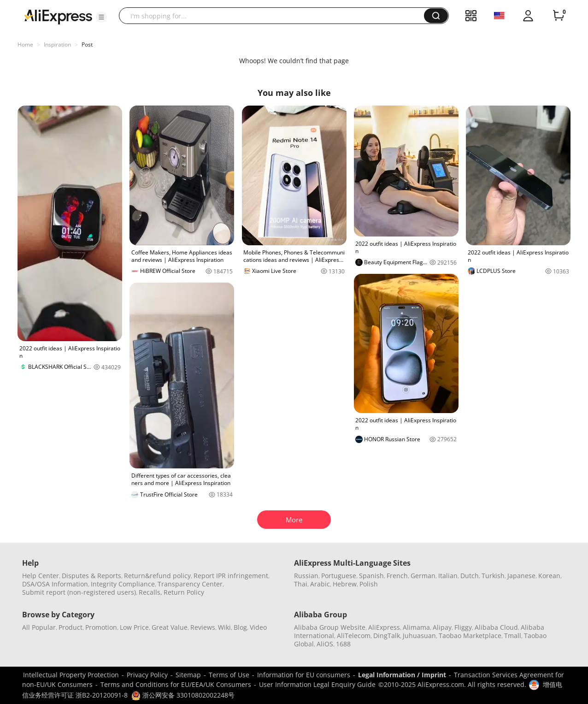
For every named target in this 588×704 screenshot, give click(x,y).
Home (25, 44)
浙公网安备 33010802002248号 (183, 695)
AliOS (325, 644)
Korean (549, 576)
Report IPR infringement (231, 576)
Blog (240, 627)
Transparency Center (190, 584)
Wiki (224, 627)
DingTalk (387, 636)
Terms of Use (229, 675)
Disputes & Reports (91, 576)
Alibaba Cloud (496, 627)
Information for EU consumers (304, 675)
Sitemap (188, 675)
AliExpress (384, 627)
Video (258, 627)
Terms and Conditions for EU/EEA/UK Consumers (176, 684)
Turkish (493, 576)
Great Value (170, 627)
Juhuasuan (419, 636)
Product (71, 627)
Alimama (416, 627)
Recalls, (150, 592)
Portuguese (339, 576)
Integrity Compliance (123, 584)
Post (87, 44)
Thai (301, 584)
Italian (448, 576)
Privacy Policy (147, 675)
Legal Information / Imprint (402, 675)
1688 (343, 644)
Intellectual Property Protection (71, 675)
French (397, 576)
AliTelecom (354, 636)
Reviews (203, 627)
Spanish (371, 576)
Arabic (320, 584)
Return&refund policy (157, 576)
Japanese (521, 576)
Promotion (101, 627)
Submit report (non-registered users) (79, 592)
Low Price (134, 627)
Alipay (442, 627)
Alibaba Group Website (330, 627)
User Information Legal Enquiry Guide (317, 684)
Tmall (513, 636)
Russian (306, 576)
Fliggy (463, 627)
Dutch (470, 576)
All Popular (39, 627)
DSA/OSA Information (55, 584)
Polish (369, 584)
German (423, 576)
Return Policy (184, 592)
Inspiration (57, 44)
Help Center (41, 576)
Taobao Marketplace (470, 636)
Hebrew (345, 584)
